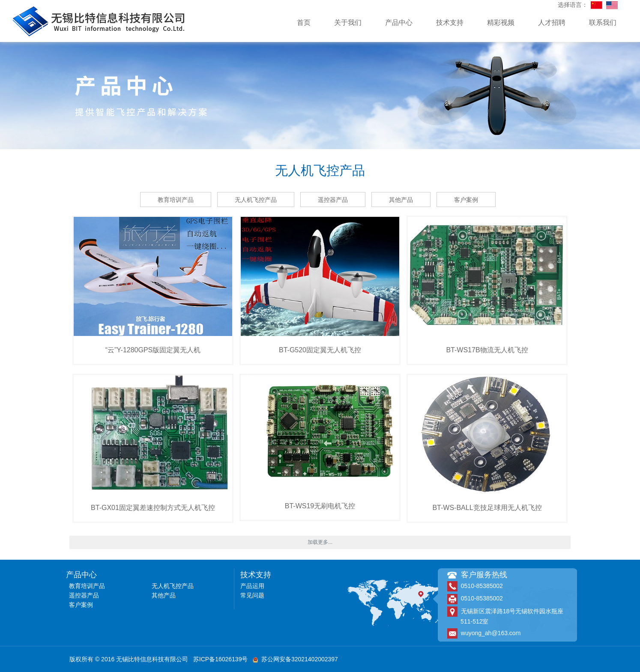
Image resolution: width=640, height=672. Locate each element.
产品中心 (399, 22)
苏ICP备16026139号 (221, 659)
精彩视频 (501, 22)
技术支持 (450, 22)
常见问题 (252, 595)
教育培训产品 (176, 200)
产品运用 (252, 586)
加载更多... (320, 542)
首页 (304, 22)
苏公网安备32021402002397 (295, 659)
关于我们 (348, 22)
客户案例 (466, 200)
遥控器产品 (333, 200)
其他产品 (401, 200)
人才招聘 (552, 22)
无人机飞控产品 (256, 200)
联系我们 (603, 22)
